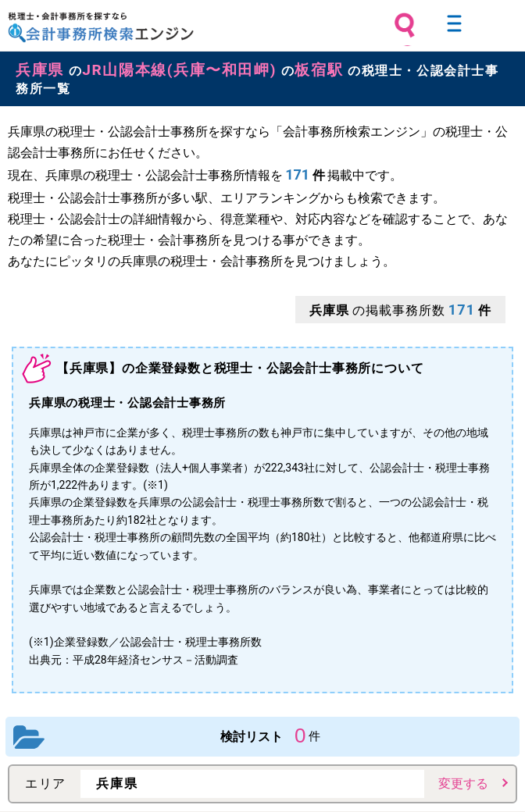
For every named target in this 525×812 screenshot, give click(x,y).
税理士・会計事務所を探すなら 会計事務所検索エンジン (101, 27)
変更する (463, 784)
